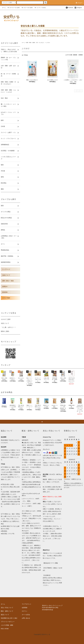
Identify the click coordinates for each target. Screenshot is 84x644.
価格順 (75, 55)
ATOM (7, 629)
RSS (2, 629)
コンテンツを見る (40, 8)
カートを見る (26, 615)
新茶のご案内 (5, 331)
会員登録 (25, 608)
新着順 (81, 55)
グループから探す (27, 8)
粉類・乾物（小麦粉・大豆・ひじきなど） (35, 43)
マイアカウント (27, 604)
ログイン (25, 611)
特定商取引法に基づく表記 (9, 618)
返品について (5, 615)
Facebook (69, 8)
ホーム (4, 8)
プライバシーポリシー (8, 622)
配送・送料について (7, 611)
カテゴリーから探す (13, 8)
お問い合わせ (26, 618)
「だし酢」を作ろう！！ (8, 327)
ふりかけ (48, 43)
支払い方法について (7, 608)
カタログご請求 (6, 319)
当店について (5, 323)
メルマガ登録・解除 (7, 625)
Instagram (78, 8)
